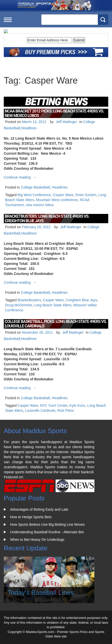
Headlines (29, 128)
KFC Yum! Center (54, 405)
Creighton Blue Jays (81, 300)
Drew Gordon (86, 195)
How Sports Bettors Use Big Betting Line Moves (47, 524)
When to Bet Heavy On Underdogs (37, 540)
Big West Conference (34, 195)
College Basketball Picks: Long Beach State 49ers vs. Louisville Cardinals (56, 324)
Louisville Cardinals (40, 411)
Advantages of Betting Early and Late (39, 509)
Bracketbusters (29, 300)
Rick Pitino (66, 411)
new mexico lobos (40, 205)
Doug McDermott (18, 305)
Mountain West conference (57, 200)
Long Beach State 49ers (53, 305)
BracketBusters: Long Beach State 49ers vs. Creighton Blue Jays (47, 219)
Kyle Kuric (77, 405)
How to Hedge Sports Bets (31, 517)
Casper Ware (63, 195)
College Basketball (35, 187)
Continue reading (21, 177)
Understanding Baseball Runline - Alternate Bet (47, 532)
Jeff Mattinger (67, 122)
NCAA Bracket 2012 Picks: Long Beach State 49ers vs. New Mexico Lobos (54, 113)
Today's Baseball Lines (41, 593)
